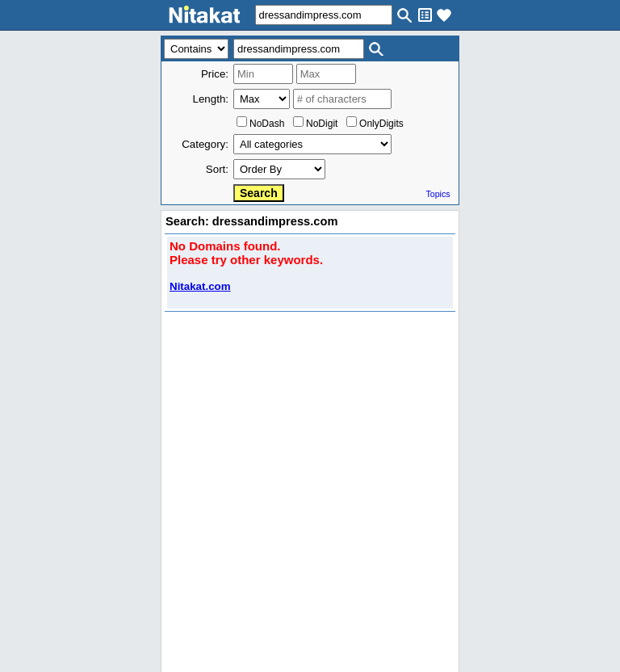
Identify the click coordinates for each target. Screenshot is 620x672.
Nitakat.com (200, 286)
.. (310, 336)
